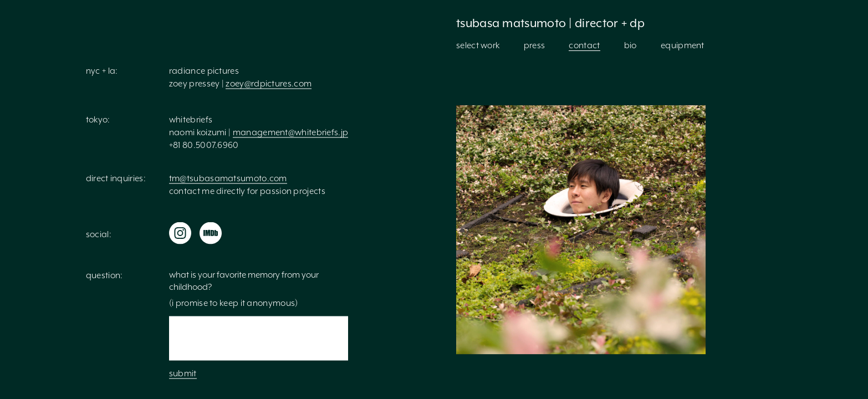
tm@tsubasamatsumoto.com (228, 178)
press (535, 45)
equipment (683, 45)
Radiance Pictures (204, 71)
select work (478, 45)
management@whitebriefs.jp (291, 132)
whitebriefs (191, 120)
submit (183, 374)
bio (630, 45)
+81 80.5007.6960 (204, 145)
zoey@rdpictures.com (269, 84)
